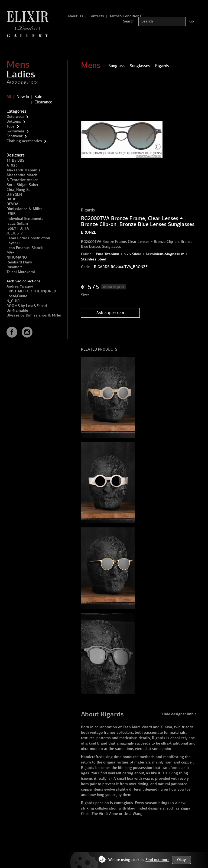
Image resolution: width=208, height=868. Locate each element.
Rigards (88, 210)
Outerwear (15, 117)
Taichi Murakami (21, 272)
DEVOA (12, 204)
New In (23, 97)
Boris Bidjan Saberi (23, 185)
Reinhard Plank (19, 262)
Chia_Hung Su (18, 190)
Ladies (21, 74)
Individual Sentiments (25, 219)
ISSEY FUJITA (18, 228)
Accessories (22, 82)
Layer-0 (13, 243)
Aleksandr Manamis (23, 170)
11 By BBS (15, 160)
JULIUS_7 (15, 233)
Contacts (96, 16)
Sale (38, 97)
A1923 (12, 165)
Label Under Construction (28, 238)
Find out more (157, 860)
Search (129, 21)
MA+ (10, 252)
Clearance (43, 102)
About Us (75, 16)
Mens (18, 64)
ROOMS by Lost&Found (27, 306)
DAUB (12, 199)
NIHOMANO (17, 257)
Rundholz (14, 267)
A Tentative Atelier (22, 180)
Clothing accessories (24, 141)
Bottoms (14, 121)
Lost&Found (17, 296)
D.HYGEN (14, 195)
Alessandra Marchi (22, 175)
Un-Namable (17, 310)
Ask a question (110, 313)
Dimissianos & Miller (24, 209)
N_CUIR (13, 301)
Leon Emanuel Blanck (25, 248)
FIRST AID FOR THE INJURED (31, 291)
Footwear (14, 136)
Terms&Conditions (125, 16)
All (9, 97)
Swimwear (15, 131)
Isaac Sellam (17, 223)
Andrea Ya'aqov (20, 286)
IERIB (11, 214)
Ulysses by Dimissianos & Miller (34, 315)
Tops (11, 126)
